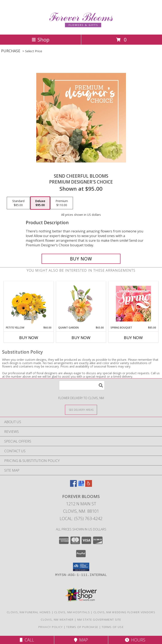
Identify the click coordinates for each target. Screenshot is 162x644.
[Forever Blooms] (81, 28)
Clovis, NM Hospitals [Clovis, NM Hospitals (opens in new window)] (72, 612)
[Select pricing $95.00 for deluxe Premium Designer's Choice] (40, 203)
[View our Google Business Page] (81, 485)
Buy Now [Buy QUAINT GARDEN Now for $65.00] (81, 338)
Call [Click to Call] (27, 640)
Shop (40, 40)
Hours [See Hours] (135, 640)
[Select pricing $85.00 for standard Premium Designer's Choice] (18, 203)
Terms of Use (113, 627)
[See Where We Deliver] (81, 410)
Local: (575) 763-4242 (81, 519)
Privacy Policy (51, 627)
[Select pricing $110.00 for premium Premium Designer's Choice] (62, 203)
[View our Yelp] (89, 485)
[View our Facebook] (73, 485)
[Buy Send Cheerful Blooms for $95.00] (81, 259)
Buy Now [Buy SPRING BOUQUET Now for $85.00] (133, 338)
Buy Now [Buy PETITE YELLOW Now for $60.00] (29, 338)
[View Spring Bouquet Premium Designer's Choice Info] (133, 304)
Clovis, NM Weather (57, 620)
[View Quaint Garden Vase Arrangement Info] (81, 303)
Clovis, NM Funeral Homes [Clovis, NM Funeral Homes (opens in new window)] (29, 612)
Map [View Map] (81, 640)
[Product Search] (82, 385)
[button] (81, 567)
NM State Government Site (99, 620)
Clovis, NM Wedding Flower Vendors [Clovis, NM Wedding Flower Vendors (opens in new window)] (124, 612)
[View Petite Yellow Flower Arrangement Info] (29, 304)
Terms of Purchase (82, 627)
